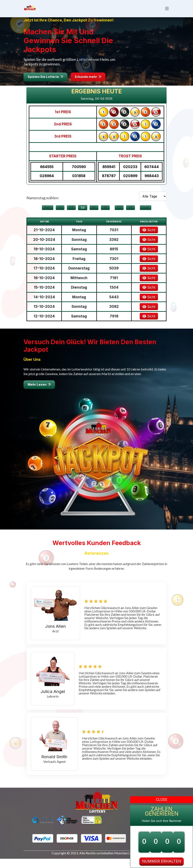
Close (162, 800)
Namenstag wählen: (43, 205)
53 (71, 215)
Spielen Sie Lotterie (46, 84)
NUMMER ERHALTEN (162, 861)
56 (105, 215)
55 (94, 215)
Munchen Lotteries (128, 862)
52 (60, 215)
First (48, 215)
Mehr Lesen (40, 394)
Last (146, 215)
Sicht (149, 238)
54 (83, 215)
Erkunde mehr (90, 84)
